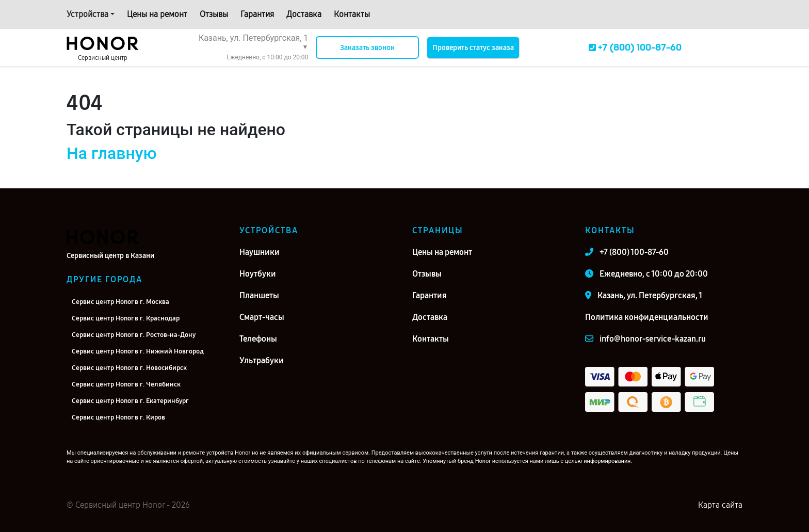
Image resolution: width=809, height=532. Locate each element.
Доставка (304, 14)
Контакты (352, 14)
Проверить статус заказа (473, 48)
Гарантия (257, 14)
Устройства (87, 14)
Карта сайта (720, 505)
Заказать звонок (367, 48)
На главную (111, 153)
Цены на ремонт (157, 14)
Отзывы (214, 14)
